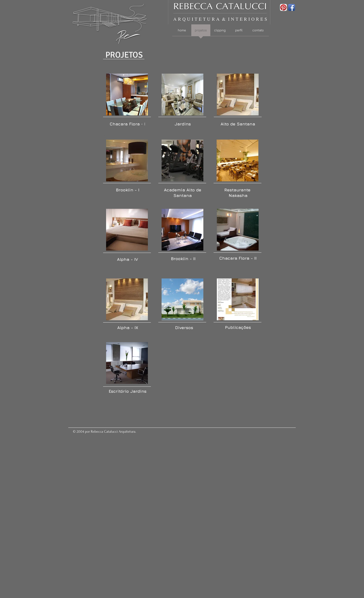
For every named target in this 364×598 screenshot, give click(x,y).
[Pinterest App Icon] (283, 7)
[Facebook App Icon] (292, 7)
